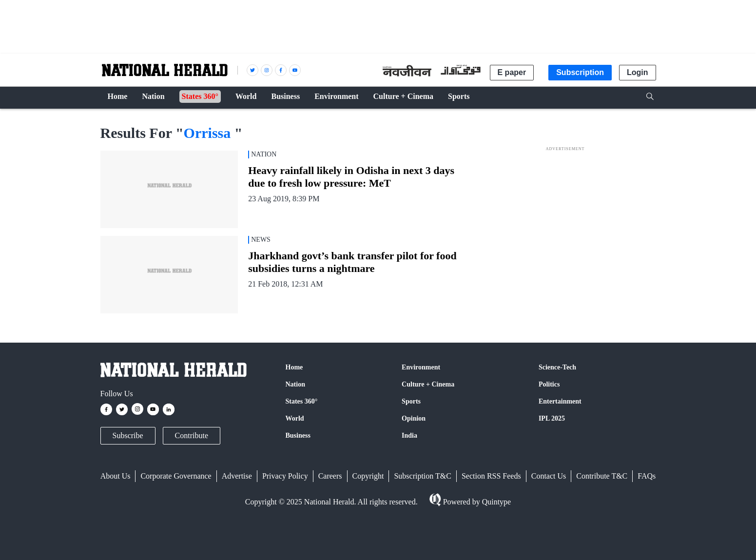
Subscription (580, 72)
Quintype (496, 502)
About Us (116, 476)
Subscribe (128, 435)
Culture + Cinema (428, 384)
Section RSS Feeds (491, 476)
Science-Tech (557, 367)
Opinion (414, 418)
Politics (549, 384)
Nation (295, 384)
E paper (512, 72)
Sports (411, 401)
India (409, 435)
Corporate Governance (176, 476)
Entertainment (560, 401)
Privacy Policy (285, 476)
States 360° (302, 401)
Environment (421, 367)
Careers (330, 476)
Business (298, 435)
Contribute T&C (602, 476)
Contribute (192, 435)
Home (294, 367)
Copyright (368, 476)
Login (638, 72)
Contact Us (549, 476)
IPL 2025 (552, 418)
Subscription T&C (423, 476)
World (295, 418)
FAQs (647, 476)
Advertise (237, 476)
